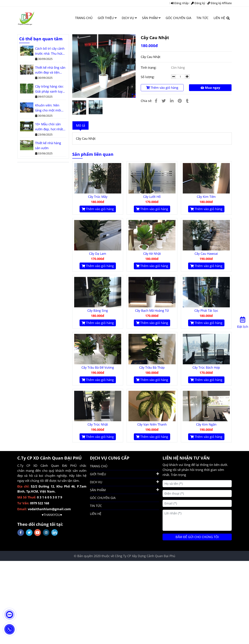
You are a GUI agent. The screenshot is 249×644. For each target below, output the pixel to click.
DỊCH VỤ (129, 18)
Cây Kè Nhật (152, 254)
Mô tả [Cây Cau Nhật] (80, 125)
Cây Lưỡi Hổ (152, 197)
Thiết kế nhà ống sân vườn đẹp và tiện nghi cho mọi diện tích (50, 70)
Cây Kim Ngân (206, 424)
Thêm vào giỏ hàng (162, 88)
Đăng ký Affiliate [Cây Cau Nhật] (220, 3)
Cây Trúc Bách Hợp (206, 367)
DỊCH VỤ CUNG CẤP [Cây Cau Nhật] (110, 458)
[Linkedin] (172, 101)
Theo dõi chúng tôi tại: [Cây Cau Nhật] (40, 524)
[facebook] (21, 533)
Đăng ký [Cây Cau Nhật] (198, 3)
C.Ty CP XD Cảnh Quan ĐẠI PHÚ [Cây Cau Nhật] (49, 458)
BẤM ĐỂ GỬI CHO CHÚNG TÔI (197, 537)
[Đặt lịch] (243, 322)
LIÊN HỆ (219, 18)
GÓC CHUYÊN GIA (178, 18)
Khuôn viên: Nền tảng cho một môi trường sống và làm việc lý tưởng (49, 108)
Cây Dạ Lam (98, 254)
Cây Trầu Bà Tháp (152, 367)
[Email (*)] (197, 503)
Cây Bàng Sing (98, 310)
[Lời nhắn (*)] (197, 520)
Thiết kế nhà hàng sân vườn (48, 145)
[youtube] (38, 533)
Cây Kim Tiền (206, 197)
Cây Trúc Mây (98, 197)
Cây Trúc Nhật (98, 424)
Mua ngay (210, 88)
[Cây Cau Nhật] (26, 18)
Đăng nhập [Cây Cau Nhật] (180, 3)
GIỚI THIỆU (107, 18)
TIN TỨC (202, 18)
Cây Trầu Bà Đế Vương (98, 367)
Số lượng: (148, 77)
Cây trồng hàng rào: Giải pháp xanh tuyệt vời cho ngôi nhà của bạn (50, 89)
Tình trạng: (149, 67)
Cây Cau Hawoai (206, 254)
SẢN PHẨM (151, 18)
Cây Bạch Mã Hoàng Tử (152, 310)
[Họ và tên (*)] (197, 484)
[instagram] (46, 532)
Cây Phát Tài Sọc (206, 310)
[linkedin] (55, 532)
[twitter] (29, 533)
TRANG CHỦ (84, 18)
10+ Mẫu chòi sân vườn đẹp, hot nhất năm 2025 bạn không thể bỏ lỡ (50, 127)
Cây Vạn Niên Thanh (152, 424)
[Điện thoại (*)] (197, 494)
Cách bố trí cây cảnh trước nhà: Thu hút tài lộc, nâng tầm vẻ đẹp (50, 51)
